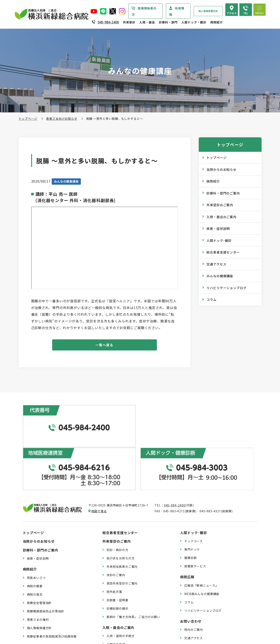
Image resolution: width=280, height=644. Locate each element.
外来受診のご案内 (220, 205)
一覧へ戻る (104, 345)
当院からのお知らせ (221, 169)
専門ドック (192, 492)
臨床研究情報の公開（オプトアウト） (53, 623)
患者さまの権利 (38, 563)
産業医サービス (195, 509)
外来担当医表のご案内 (122, 510)
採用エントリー (195, 609)
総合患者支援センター (223, 252)
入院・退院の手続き (121, 579)
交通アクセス (216, 264)
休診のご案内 (116, 518)
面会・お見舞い (117, 612)
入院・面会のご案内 (221, 217)
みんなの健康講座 (220, 276)
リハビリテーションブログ (226, 288)
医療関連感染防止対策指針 (46, 554)
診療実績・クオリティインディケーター (55, 598)
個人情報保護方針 (208, 11)
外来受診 (129, 22)
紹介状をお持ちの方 (121, 501)
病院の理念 (35, 537)
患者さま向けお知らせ (62, 118)
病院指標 (33, 615)
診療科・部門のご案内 (223, 193)
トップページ (28, 118)
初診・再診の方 (117, 493)
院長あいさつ (36, 521)
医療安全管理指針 (39, 546)
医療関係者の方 (144, 11)
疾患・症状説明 (218, 229)
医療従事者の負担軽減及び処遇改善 (52, 579)
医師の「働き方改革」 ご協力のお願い (133, 560)
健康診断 (190, 501)
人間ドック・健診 (194, 22)
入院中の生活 (116, 587)
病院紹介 (216, 22)
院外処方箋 (114, 535)
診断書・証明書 (117, 543)
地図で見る (99, 454)
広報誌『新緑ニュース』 (201, 528)
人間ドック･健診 (219, 240)
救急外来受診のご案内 (122, 526)
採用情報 (177, 11)
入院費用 (113, 604)
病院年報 (33, 607)
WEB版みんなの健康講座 (202, 537)
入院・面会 (147, 22)
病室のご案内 (116, 596)
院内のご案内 (194, 573)
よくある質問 (194, 589)
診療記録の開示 (117, 551)
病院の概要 (35, 529)
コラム (212, 299)
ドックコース (194, 484)
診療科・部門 (168, 22)
